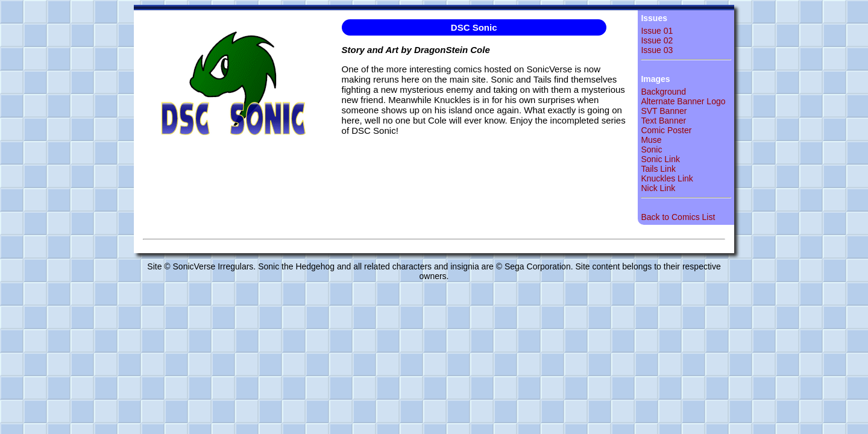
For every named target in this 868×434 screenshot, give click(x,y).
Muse (651, 140)
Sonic (651, 149)
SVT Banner (664, 111)
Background (663, 92)
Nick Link (658, 188)
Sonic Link (660, 159)
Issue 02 (657, 40)
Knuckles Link (667, 178)
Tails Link (658, 169)
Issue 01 (657, 31)
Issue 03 (657, 50)
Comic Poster (666, 130)
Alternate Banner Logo (683, 101)
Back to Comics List (678, 217)
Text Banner (663, 121)
